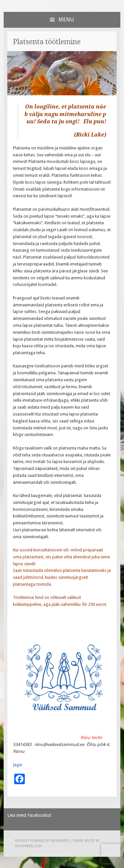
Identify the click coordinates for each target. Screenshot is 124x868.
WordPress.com (28, 846)
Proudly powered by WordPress (42, 841)
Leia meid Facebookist (29, 815)
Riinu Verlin (91, 738)
